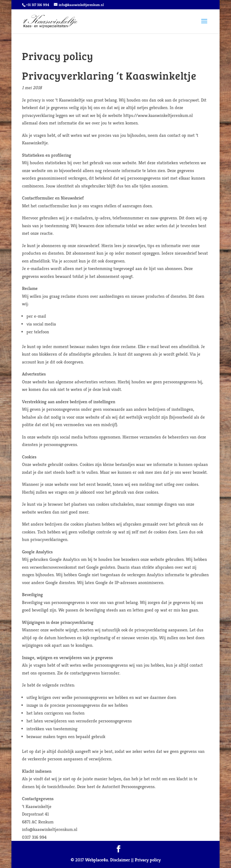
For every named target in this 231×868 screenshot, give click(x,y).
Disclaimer (120, 860)
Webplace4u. (97, 860)
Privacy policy (148, 860)
